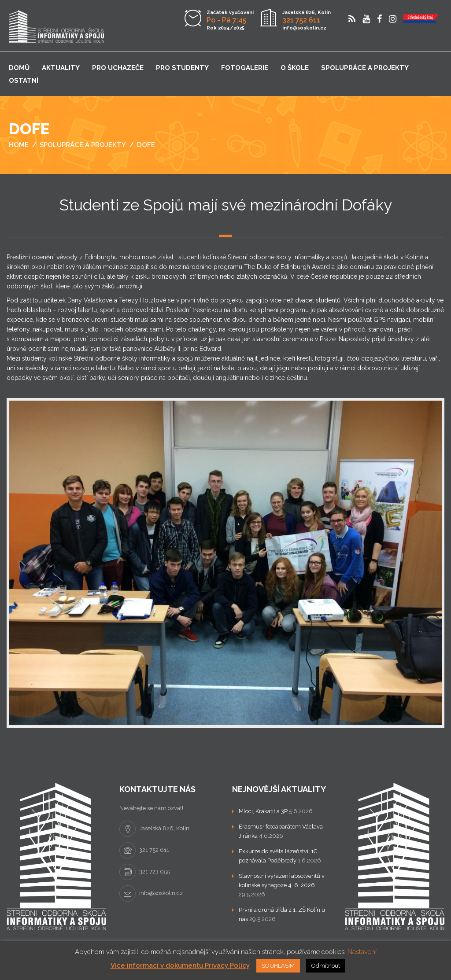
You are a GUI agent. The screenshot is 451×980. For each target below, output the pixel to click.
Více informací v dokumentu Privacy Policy (180, 965)
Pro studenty (182, 68)
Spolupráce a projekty (365, 68)
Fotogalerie (245, 68)
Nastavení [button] (362, 952)
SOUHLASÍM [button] (278, 966)
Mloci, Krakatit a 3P (263, 811)
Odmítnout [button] (326, 966)
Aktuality (61, 68)
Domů (19, 68)
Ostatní (24, 81)
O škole (295, 68)
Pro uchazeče (118, 68)
